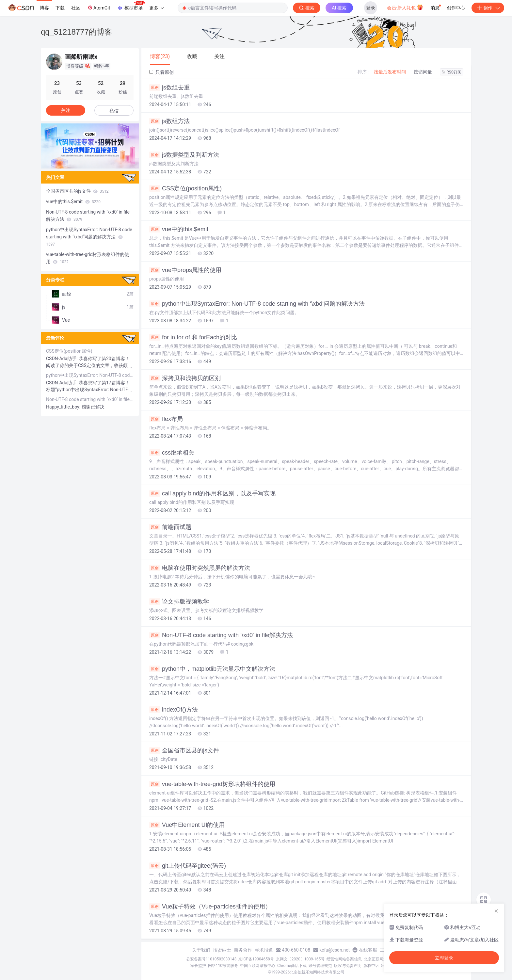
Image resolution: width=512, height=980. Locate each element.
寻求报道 (264, 950)
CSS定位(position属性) (185, 188)
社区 (76, 8)
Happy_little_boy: (64, 407)
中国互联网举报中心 (258, 966)
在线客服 (368, 950)
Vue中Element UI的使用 (187, 825)
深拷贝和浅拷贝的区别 (185, 378)
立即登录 (444, 958)
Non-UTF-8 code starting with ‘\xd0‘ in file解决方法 (221, 635)
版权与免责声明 (348, 966)
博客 (44, 8)
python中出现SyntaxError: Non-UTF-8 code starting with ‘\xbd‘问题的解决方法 (257, 304)
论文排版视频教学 (179, 602)
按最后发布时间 (390, 72)
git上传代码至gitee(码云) (188, 866)
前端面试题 (170, 527)
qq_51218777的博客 (77, 32)
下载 (60, 8)
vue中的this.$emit (179, 229)
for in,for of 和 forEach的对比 (193, 337)
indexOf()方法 (174, 710)
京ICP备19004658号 (256, 959)
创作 (488, 8)
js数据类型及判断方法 (184, 155)
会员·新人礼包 (405, 7)
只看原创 (161, 72)
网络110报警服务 (223, 966)
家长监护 (198, 966)
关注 (66, 110)
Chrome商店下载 (292, 966)
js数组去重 (169, 88)
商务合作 (243, 950)
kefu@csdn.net (335, 950)
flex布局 (166, 419)
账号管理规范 (320, 966)
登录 (371, 8)
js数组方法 (169, 121)
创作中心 (456, 8)
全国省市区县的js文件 (184, 750)
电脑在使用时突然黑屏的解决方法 (200, 568)
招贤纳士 (222, 950)
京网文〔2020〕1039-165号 (300, 959)
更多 (156, 8)
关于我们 (201, 950)
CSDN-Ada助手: (62, 359)
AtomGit (98, 8)
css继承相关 (172, 453)
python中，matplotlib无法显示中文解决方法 (212, 669)
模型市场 (131, 6)
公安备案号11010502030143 (211, 959)
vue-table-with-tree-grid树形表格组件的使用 (212, 784)
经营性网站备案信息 (344, 959)
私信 (114, 111)
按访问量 (423, 72)
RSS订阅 (452, 72)
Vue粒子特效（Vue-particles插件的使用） (210, 907)
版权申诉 (371, 966)
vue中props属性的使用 (185, 270)
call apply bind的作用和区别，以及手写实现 (212, 493)
